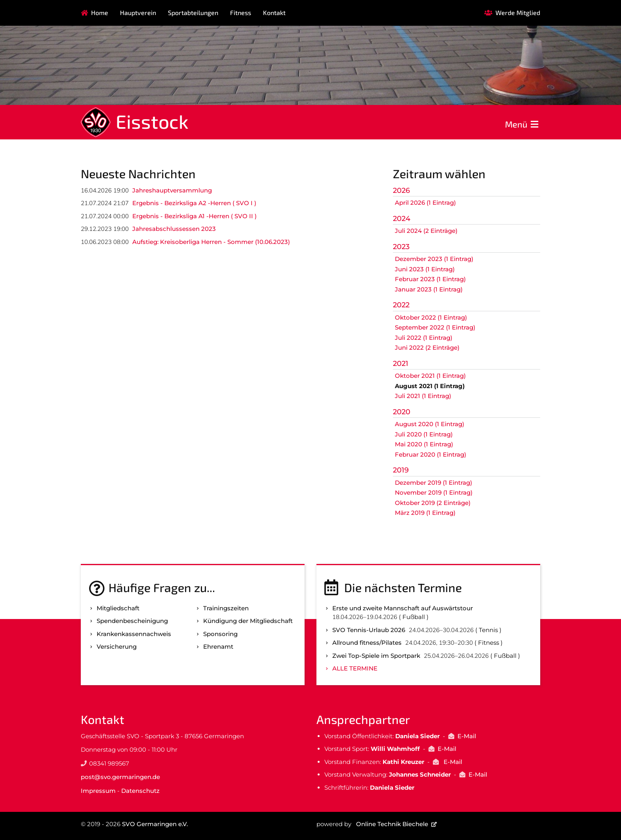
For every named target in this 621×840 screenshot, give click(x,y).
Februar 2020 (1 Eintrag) (431, 454)
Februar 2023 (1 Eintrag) (430, 279)
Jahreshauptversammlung (172, 190)
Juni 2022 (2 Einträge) (427, 348)
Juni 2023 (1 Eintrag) (425, 269)
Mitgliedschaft (118, 608)
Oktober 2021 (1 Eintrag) (430, 376)
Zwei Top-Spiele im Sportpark (376, 656)
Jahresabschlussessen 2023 (174, 229)
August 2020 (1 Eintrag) (430, 424)
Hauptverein (138, 12)
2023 (401, 247)
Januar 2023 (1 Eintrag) (429, 289)
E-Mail (467, 736)
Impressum (98, 791)
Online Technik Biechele (392, 824)
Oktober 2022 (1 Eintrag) (431, 317)
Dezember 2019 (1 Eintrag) (433, 483)
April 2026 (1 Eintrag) (425, 203)
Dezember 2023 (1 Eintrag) (434, 259)
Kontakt (274, 12)
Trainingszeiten (226, 608)
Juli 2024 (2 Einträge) (426, 231)
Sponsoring (220, 634)
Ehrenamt (218, 647)
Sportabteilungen (193, 12)
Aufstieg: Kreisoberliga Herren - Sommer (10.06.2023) (211, 242)
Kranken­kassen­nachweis (134, 634)
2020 (402, 412)
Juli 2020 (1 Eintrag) (424, 434)
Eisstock (152, 121)
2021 (401, 364)
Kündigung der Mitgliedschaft (248, 621)
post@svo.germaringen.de (120, 777)
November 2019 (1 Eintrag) (434, 492)
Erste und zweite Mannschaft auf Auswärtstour (403, 608)
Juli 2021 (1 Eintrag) (423, 396)
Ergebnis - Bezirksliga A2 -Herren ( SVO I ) (194, 203)
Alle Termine (355, 668)
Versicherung (117, 647)
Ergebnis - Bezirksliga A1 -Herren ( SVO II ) (194, 216)
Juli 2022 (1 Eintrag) (424, 338)
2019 (401, 470)
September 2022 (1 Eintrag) (435, 327)
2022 (401, 305)
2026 (401, 190)
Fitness (241, 12)
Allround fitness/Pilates (367, 643)
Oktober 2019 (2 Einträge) (433, 503)
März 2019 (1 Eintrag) (425, 513)
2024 (402, 219)
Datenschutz (140, 791)
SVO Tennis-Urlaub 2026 (369, 630)
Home (100, 12)
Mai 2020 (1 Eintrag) (424, 444)
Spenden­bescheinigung (132, 621)
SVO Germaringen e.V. (155, 824)
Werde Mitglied (518, 12)
